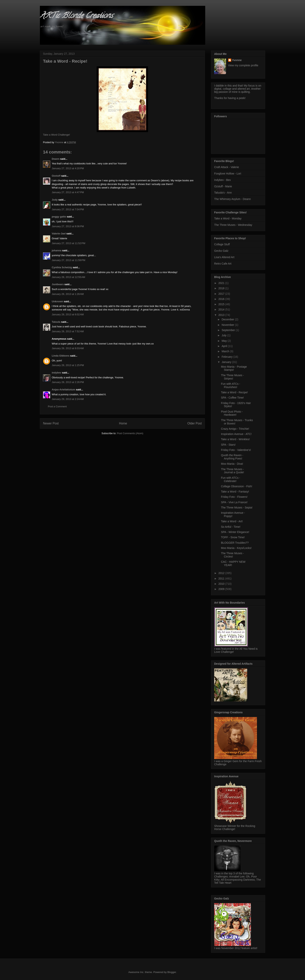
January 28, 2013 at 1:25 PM (68, 365)
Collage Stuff (222, 244)
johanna (57, 250)
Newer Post (51, 423)
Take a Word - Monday (228, 218)
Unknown (57, 301)
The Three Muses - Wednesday (233, 225)
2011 (222, 579)
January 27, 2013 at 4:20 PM (68, 168)
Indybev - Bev (223, 180)
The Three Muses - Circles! (232, 555)
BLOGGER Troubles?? (235, 543)
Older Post (195, 423)
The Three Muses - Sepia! (237, 508)
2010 (222, 584)
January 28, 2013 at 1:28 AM (68, 294)
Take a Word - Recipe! (234, 392)
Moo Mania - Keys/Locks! (236, 548)
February (227, 357)
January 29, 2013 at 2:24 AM (68, 399)
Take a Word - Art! (232, 521)
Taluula (56, 322)
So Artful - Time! (231, 527)
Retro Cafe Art (223, 264)
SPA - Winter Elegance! (235, 532)
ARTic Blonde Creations (76, 16)
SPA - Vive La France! (234, 502)
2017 (222, 294)
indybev (57, 373)
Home (123, 423)
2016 (222, 299)
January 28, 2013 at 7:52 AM (68, 331)
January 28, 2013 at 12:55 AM (68, 277)
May (224, 341)
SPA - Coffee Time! (232, 398)
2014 (222, 309)
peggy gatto (59, 217)
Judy (55, 200)
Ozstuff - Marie (223, 186)
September (229, 330)
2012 (222, 573)
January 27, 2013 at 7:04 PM (68, 209)
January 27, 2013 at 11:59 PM (68, 260)
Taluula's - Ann (223, 193)
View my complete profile (243, 65)
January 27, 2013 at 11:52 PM (68, 243)
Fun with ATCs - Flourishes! (231, 385)
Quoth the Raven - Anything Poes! (232, 457)
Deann (56, 159)
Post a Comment (57, 406)
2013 (222, 315)
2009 (222, 589)
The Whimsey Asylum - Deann (232, 199)
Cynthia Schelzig (62, 267)
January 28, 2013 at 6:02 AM (68, 314)
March (226, 351)
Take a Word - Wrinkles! (235, 439)
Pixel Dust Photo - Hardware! (232, 413)
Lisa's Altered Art (224, 257)
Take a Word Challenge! (57, 135)
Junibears (58, 284)
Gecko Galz (221, 251)
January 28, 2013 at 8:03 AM (68, 348)
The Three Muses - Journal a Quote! (233, 471)
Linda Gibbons (61, 356)
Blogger (172, 972)
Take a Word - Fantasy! (235, 492)
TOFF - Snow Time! (233, 537)
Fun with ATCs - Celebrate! (231, 479)
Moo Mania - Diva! (232, 464)
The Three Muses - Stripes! (232, 377)
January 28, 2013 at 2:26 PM (68, 382)
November (228, 325)
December (228, 319)
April (225, 346)
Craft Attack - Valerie (227, 167)
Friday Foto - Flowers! (234, 497)
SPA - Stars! (228, 445)
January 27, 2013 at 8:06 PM (68, 226)
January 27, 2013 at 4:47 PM (68, 192)
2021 (222, 283)
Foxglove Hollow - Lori (228, 174)
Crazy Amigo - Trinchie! (235, 429)
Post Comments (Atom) (130, 433)
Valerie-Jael (59, 234)
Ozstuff (56, 176)
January (227, 362)
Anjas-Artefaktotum (64, 390)
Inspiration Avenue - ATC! (236, 434)
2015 (222, 304)
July (224, 335)
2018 (222, 288)
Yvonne (237, 60)
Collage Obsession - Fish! (237, 486)
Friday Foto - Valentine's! (236, 450)
